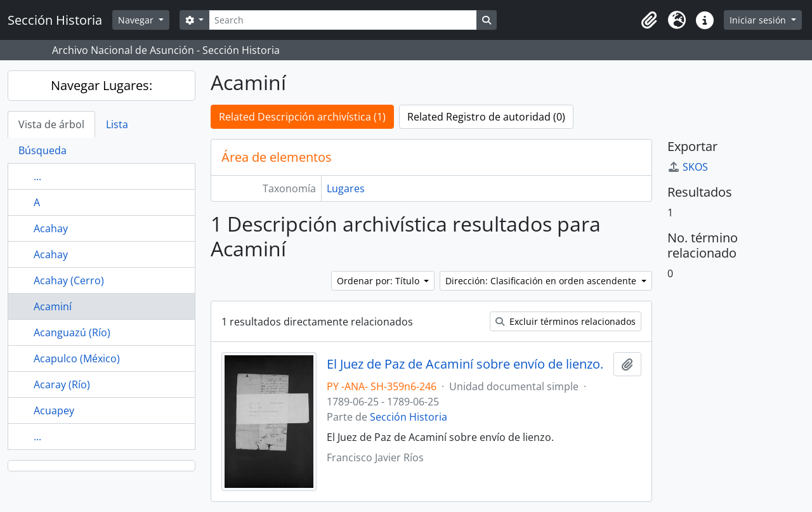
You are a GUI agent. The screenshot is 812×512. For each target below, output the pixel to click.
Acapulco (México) (77, 358)
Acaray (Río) (62, 384)
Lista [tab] (117, 124)
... (37, 176)
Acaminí (53, 306)
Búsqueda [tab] (43, 150)
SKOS (688, 167)
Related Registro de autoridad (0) (486, 117)
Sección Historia (409, 417)
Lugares (346, 188)
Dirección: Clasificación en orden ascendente (542, 281)
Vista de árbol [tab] (51, 124)
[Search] (343, 20)
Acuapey (54, 410)
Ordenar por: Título (379, 281)
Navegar (137, 20)
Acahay (51, 228)
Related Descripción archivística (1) (302, 117)
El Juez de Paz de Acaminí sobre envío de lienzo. (465, 364)
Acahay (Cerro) (69, 280)
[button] (649, 20)
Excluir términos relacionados (566, 321)
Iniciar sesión (759, 20)
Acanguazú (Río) (72, 332)
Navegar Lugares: (101, 85)
